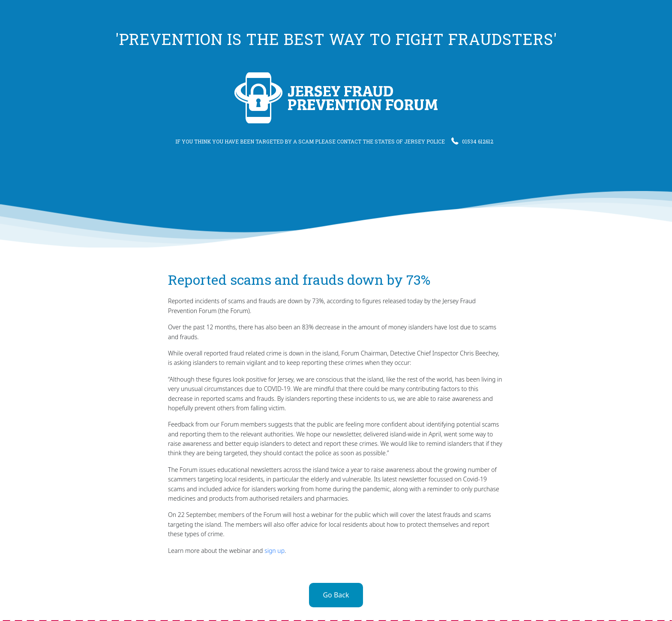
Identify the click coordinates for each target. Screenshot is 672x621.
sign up (274, 551)
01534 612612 (472, 141)
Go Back (336, 595)
